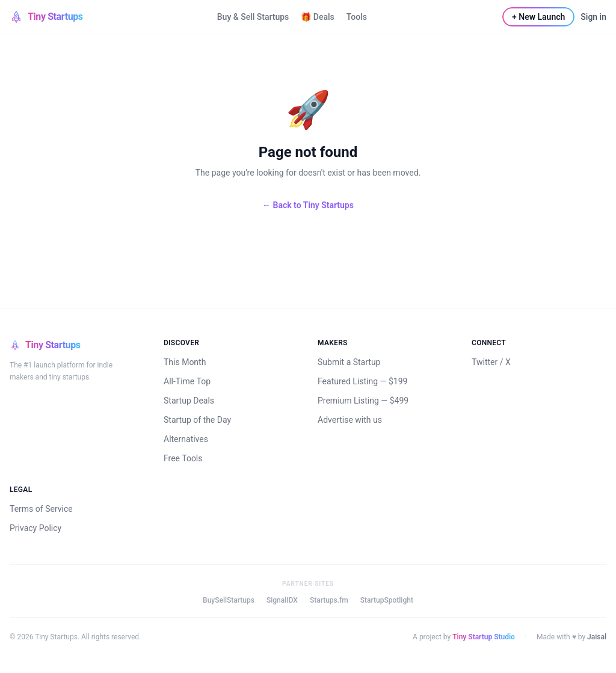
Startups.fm (329, 600)
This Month (185, 362)
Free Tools (183, 458)
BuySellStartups (229, 600)
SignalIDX (282, 600)
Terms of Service (41, 509)
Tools (357, 17)
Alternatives (186, 439)
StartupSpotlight (387, 600)
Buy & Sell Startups (253, 17)
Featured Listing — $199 (362, 381)
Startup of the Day (197, 420)
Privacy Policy (35, 528)
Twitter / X (491, 362)
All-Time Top (187, 381)
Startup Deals (189, 401)
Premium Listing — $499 (363, 401)
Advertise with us (350, 420)
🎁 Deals (317, 17)
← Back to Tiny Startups (308, 205)
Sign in (593, 17)
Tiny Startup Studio (484, 637)
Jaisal (597, 637)
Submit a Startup (349, 362)
